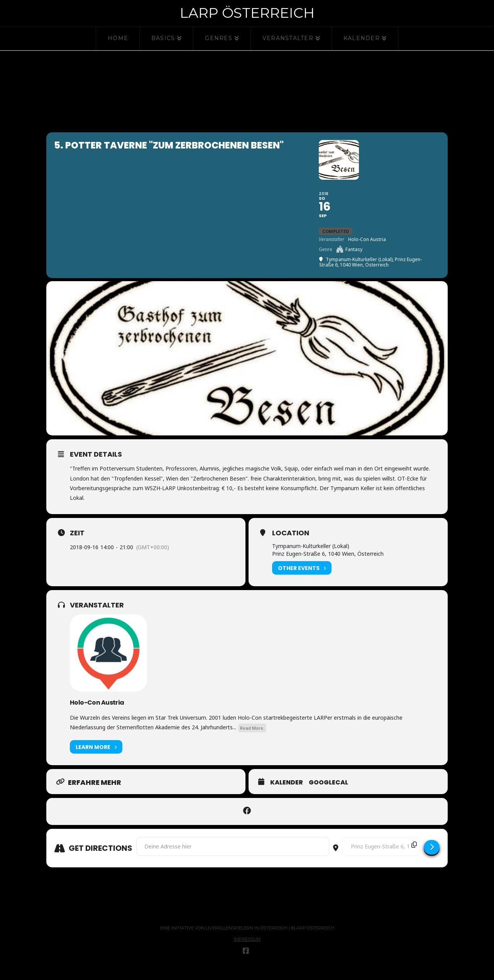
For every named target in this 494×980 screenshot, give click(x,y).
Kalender (287, 794)
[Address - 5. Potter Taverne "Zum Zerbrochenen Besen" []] (233, 858)
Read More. (252, 740)
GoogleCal (328, 794)
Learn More (96, 759)
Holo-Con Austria (97, 714)
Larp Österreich (247, 13)
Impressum (247, 951)
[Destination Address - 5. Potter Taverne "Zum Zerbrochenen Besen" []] (381, 858)
